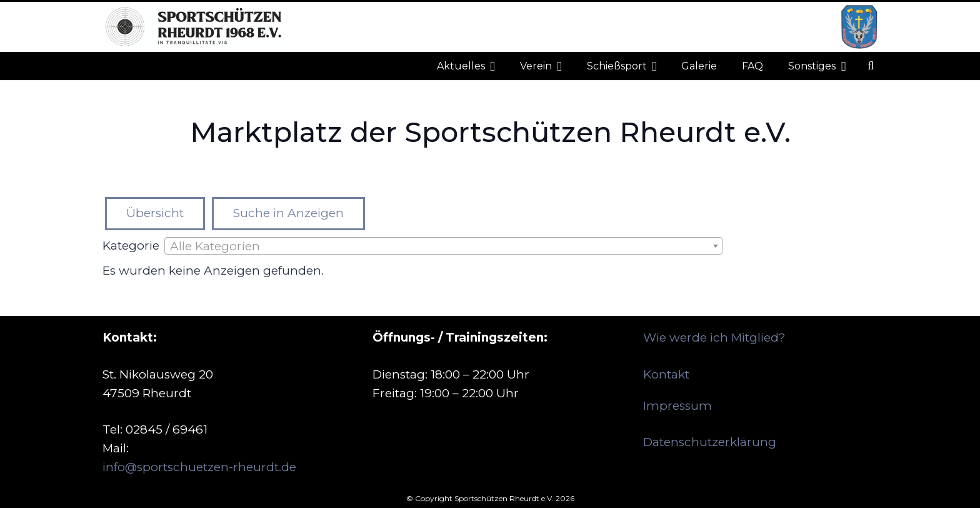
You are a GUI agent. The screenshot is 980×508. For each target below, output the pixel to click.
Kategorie (131, 246)
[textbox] (443, 246)
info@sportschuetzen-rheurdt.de (199, 467)
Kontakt (666, 374)
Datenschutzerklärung (710, 442)
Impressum (677, 406)
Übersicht (155, 213)
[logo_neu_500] (193, 27)
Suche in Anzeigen (288, 213)
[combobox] (443, 246)
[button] (871, 66)
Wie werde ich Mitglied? (714, 338)
